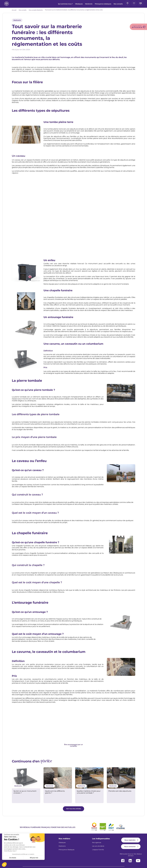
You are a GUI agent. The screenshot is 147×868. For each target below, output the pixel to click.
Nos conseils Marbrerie (36, 11)
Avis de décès (134, 4)
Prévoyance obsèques (79, 5)
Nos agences (97, 844)
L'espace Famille (98, 851)
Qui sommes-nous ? (41, 5)
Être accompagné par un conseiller (74, 747)
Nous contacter (130, 848)
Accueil (14, 11)
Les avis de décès (98, 847)
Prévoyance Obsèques (66, 851)
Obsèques (55, 5)
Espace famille (120, 4)
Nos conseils (94, 5)
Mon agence (105, 4)
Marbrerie (64, 5)
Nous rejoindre (130, 841)
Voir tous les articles (73, 810)
